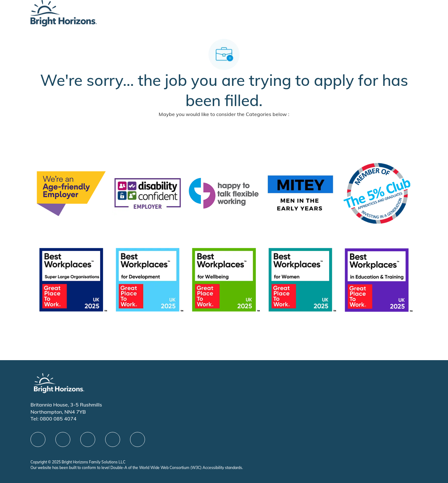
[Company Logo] (64, 13)
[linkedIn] (63, 439)
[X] (88, 439)
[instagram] (138, 439)
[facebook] (38, 439)
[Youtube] (113, 439)
